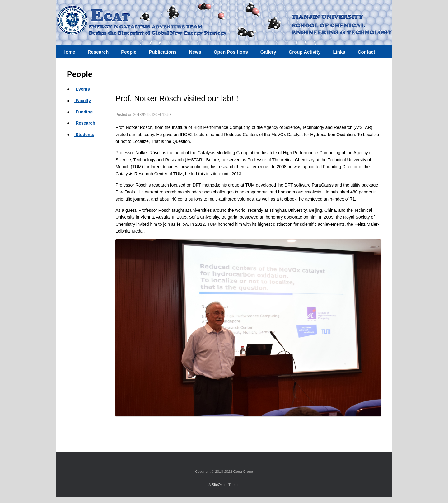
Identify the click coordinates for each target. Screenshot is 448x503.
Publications (163, 52)
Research (85, 123)
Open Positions (231, 52)
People (129, 52)
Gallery (268, 52)
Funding (84, 112)
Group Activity (305, 52)
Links (339, 52)
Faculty (83, 101)
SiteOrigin (219, 485)
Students (84, 135)
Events (82, 89)
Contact (366, 52)
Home (69, 52)
